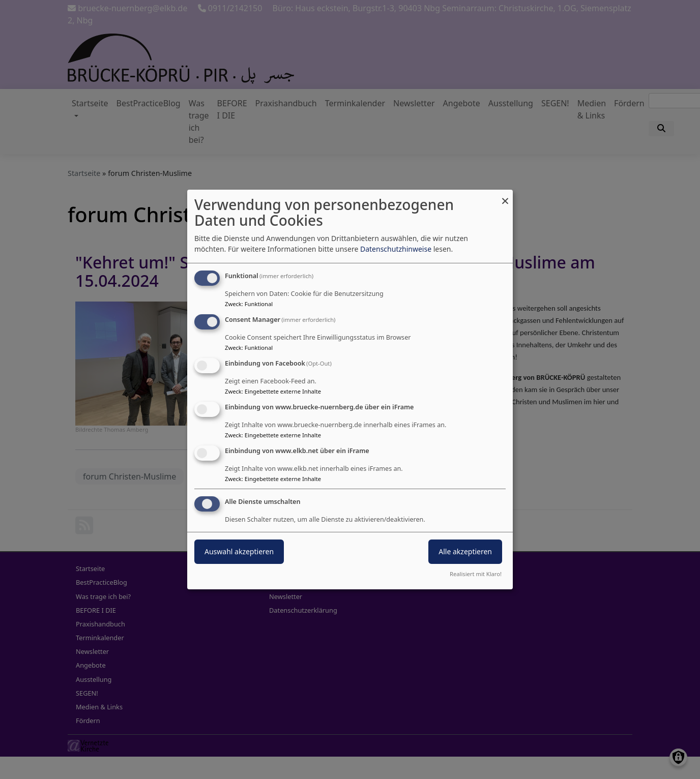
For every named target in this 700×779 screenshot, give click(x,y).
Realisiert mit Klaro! (476, 574)
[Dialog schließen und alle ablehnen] (505, 196)
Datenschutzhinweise (396, 249)
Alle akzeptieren (465, 551)
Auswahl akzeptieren (239, 551)
